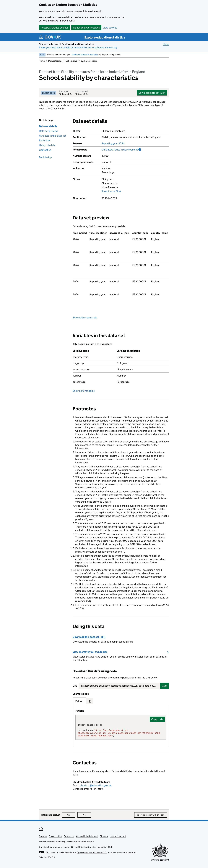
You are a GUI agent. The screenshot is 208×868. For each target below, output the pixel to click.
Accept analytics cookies (55, 28)
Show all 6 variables (84, 391)
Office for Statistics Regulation (93, 847)
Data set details (48, 126)
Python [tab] (79, 701)
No (87, 815)
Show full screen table (85, 318)
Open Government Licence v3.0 (92, 852)
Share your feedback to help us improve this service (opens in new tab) (78, 47)
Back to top (45, 157)
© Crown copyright (160, 860)
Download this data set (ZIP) (89, 637)
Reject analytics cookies (86, 28)
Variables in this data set (53, 136)
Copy (164, 686)
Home (42, 61)
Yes (71, 815)
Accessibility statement (87, 836)
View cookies (110, 28)
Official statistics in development (121, 150)
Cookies (43, 836)
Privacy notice (55, 836)
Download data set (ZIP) (152, 93)
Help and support (118, 836)
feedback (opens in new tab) (85, 55)
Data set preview (48, 131)
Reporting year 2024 (113, 143)
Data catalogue (55, 61)
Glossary (104, 836)
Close (166, 44)
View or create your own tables (90, 652)
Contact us (45, 150)
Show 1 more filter (111, 191)
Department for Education (81, 842)
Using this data (47, 145)
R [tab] (90, 701)
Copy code (157, 719)
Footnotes (45, 140)
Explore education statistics (105, 37)
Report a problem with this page (151, 815)
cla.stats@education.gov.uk (96, 785)
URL (75, 686)
